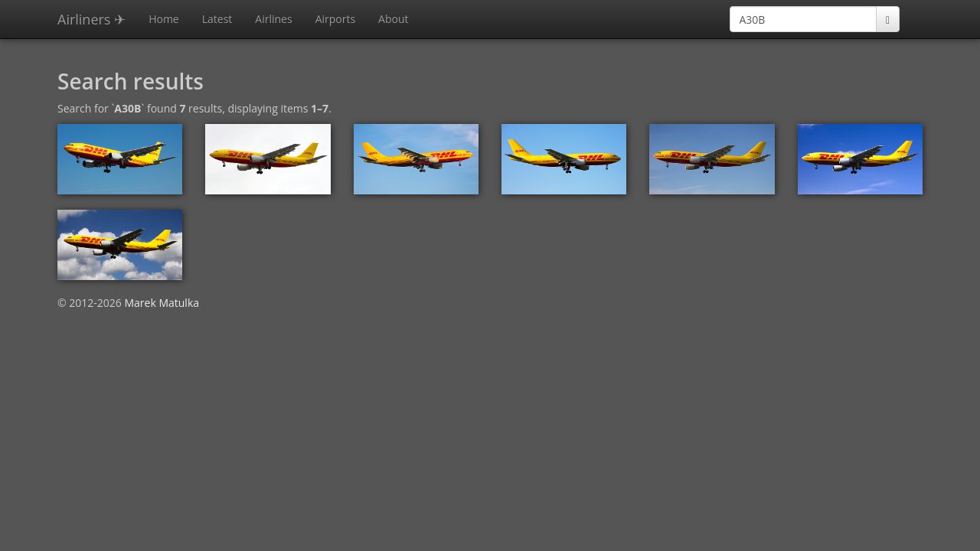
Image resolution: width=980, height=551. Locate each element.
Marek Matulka (162, 303)
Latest (217, 19)
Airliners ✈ (91, 19)
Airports (335, 19)
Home (164, 19)
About (393, 19)
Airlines (273, 19)
